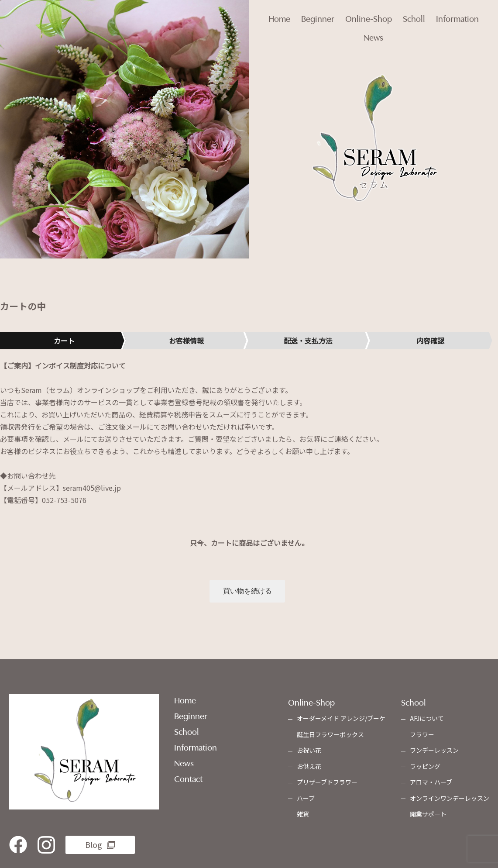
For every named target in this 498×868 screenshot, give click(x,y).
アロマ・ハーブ (431, 784)
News (373, 39)
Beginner (314, 13)
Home (271, 13)
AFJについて (427, 720)
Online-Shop (369, 13)
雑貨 (303, 816)
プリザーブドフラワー (327, 784)
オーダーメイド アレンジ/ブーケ (341, 720)
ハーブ (306, 799)
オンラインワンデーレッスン (450, 799)
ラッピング (425, 768)
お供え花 (309, 768)
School (187, 733)
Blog (94, 846)
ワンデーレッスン (434, 752)
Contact (188, 780)
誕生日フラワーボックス (330, 736)
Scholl (418, 13)
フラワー (422, 736)
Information (465, 13)
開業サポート (428, 816)
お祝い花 (309, 752)
